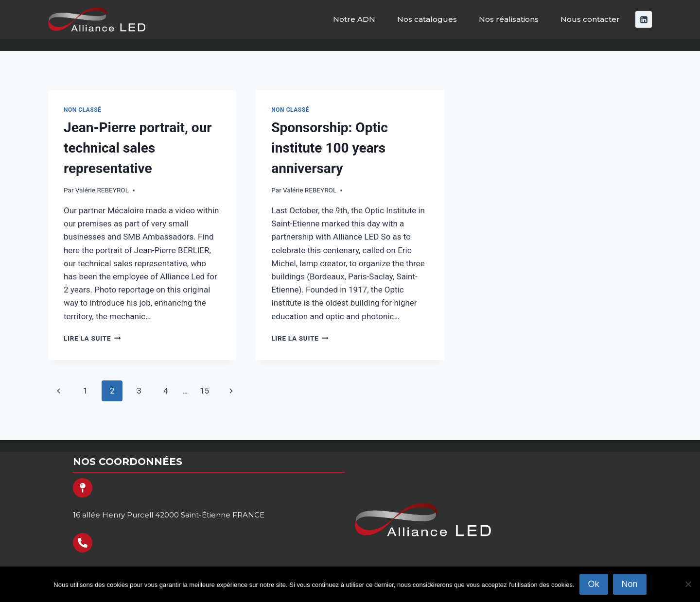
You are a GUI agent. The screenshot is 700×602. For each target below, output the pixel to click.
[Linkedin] (644, 19)
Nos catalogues (427, 19)
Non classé (83, 110)
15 (204, 391)
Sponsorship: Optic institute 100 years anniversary (330, 148)
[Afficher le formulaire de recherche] (684, 45)
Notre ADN (354, 19)
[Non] (688, 584)
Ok (594, 584)
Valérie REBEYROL (102, 190)
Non (630, 584)
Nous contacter (590, 19)
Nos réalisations (509, 19)
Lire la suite (92, 338)
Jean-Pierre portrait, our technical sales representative (138, 148)
